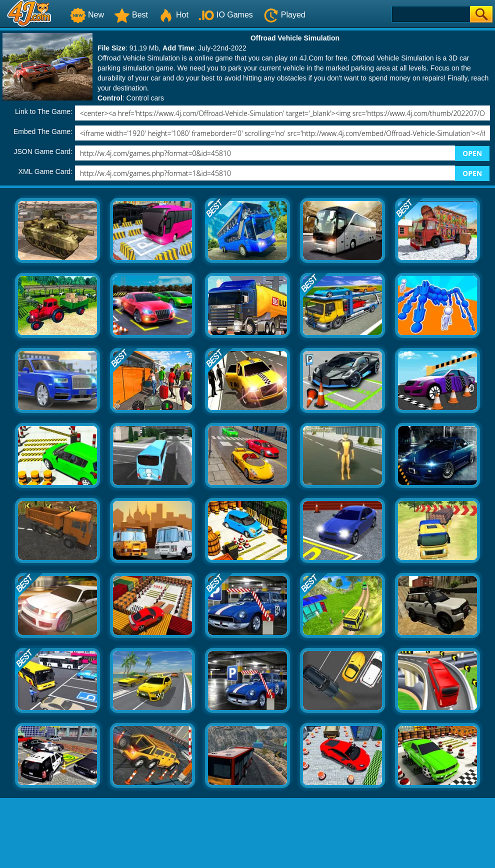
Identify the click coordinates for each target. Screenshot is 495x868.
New (87, 15)
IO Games (226, 15)
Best (131, 15)
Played (284, 15)
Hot (173, 15)
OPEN (472, 153)
